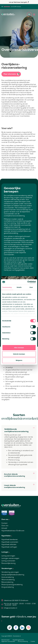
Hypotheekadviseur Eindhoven (13, 531)
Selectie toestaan (19, 354)
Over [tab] (31, 287)
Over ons (5, 526)
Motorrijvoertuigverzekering (12, 585)
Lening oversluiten (8, 561)
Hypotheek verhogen (9, 547)
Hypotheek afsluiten (9, 544)
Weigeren (19, 360)
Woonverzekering (8, 580)
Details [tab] (19, 287)
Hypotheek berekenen (10, 539)
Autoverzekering (8, 577)
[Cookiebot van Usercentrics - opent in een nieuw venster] (27, 282)
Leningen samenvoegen (10, 558)
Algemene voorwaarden (8, 641)
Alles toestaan (19, 348)
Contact (4, 523)
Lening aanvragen (8, 556)
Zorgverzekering (8, 587)
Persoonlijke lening (8, 563)
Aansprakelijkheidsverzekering (13, 575)
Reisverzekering (7, 582)
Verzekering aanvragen (10, 572)
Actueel (4, 528)
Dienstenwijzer (6, 640)
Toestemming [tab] (7, 287)
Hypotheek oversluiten (10, 542)
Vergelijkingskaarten (18, 640)
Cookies (33, 641)
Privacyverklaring (23, 641)
